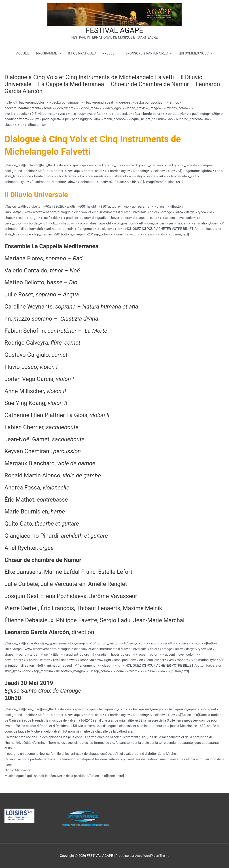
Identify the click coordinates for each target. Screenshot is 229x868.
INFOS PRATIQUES (82, 54)
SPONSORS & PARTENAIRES (146, 54)
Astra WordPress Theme (152, 856)
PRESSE (108, 54)
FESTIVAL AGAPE (114, 31)
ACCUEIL (23, 54)
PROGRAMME (47, 54)
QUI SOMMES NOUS (194, 54)
